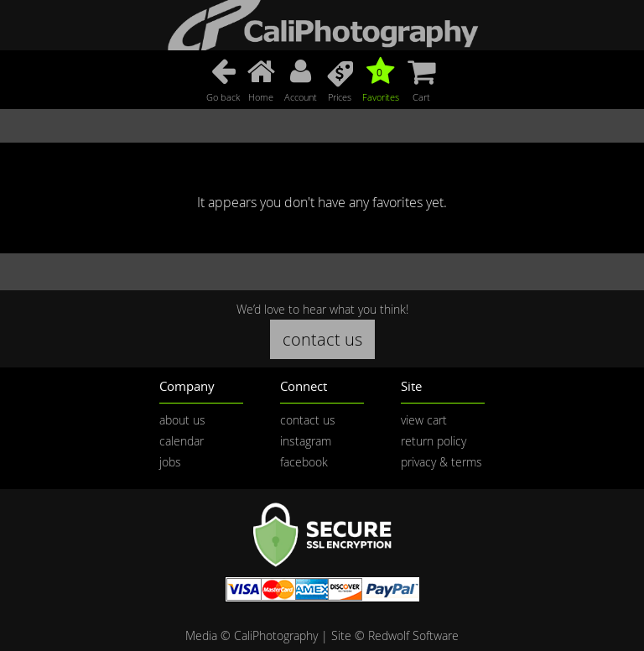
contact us (322, 339)
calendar (182, 441)
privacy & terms (441, 462)
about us (182, 420)
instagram (306, 441)
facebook (304, 462)
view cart (424, 420)
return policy (434, 441)
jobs (170, 462)
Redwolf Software (413, 635)
